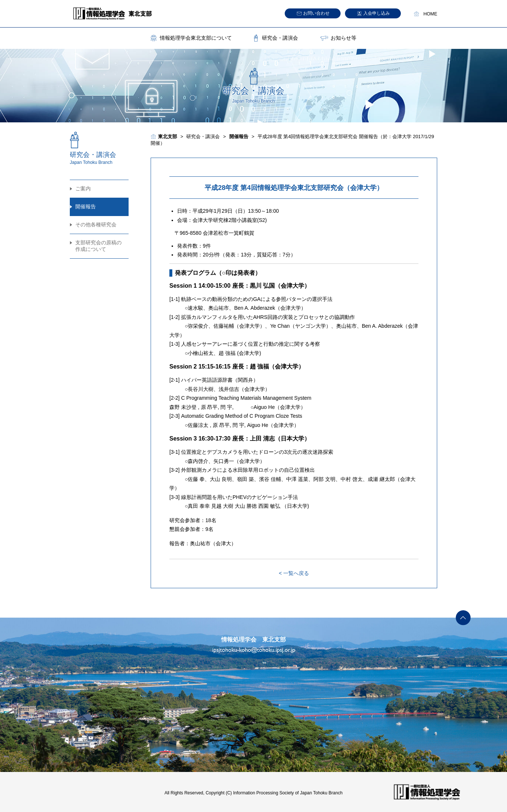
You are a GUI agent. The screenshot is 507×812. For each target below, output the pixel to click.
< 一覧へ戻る (294, 573)
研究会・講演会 (280, 38)
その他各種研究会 (96, 224)
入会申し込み (377, 13)
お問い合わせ (316, 13)
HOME (431, 14)
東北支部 (168, 136)
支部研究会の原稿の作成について (98, 246)
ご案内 (83, 188)
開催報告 (86, 206)
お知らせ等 (344, 38)
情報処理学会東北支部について (196, 38)
